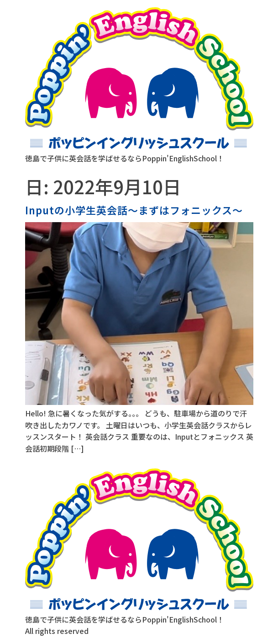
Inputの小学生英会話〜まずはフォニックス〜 (134, 210)
